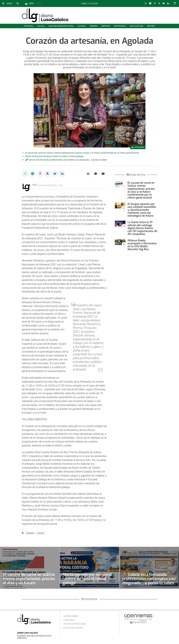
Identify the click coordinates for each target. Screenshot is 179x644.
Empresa (106, 26)
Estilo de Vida (136, 26)
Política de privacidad (75, 624)
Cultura (81, 26)
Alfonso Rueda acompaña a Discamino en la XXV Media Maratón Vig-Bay (142, 245)
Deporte (151, 26)
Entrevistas (120, 26)
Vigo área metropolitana (61, 26)
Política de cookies (73, 628)
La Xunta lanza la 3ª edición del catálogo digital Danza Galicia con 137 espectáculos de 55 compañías (142, 228)
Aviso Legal (69, 620)
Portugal (29, 26)
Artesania (30, 533)
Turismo (94, 26)
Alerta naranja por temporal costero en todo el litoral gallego (54, 156)
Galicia (41, 26)
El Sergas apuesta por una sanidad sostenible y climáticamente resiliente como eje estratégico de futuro (142, 210)
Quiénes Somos (71, 616)
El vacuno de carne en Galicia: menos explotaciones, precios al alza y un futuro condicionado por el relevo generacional (82, 153)
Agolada (41, 533)
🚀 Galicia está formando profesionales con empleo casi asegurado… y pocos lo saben (66, 160)
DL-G (35, 185)
